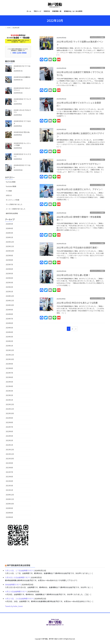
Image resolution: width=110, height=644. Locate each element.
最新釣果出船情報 (12, 213)
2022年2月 (9, 440)
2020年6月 (9, 517)
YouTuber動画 (11, 182)
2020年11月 (10, 499)
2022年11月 (10, 409)
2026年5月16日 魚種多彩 (22, 77)
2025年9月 (9, 255)
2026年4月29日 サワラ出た (22, 166)
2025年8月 (9, 260)
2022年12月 (10, 404)
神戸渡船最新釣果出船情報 (19, 565)
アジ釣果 (9, 191)
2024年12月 (10, 296)
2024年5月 (9, 328)
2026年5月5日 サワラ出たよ (22, 122)
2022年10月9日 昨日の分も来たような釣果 (77, 303)
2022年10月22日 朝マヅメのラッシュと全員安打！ (79, 104)
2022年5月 (9, 436)
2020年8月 (9, 513)
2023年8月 (9, 368)
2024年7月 (9, 319)
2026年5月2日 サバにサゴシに (22, 155)
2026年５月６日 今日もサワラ (22, 111)
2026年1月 (9, 237)
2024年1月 (9, 346)
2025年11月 (10, 246)
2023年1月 (9, 400)
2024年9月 (9, 310)
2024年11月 (10, 301)
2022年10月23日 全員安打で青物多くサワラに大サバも (80, 74)
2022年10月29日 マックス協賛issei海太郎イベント (80, 43)
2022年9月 (9, 418)
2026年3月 (9, 233)
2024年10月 (10, 305)
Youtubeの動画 (11, 186)
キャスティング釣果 (97, 37)
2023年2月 (9, 395)
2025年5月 (9, 273)
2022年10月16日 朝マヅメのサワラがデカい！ (79, 164)
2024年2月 (9, 341)
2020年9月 (9, 508)
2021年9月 (9, 463)
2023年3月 (9, 391)
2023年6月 (9, 377)
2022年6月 (9, 431)
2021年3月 (9, 486)
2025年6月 (9, 269)
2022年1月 (9, 445)
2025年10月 (10, 251)
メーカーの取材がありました (16, 209)
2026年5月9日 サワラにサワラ (22, 100)
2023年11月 (10, 355)
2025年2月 (9, 287)
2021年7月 (9, 472)
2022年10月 (10, 413)
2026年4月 (9, 228)
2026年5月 (9, 224)
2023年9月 (9, 364)
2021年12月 (10, 450)
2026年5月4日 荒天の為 (22, 132)
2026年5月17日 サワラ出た (22, 67)
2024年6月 (9, 323)
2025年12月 (10, 242)
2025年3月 (9, 282)
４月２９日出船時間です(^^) (16, 591)
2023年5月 (9, 382)
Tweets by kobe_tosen (14, 606)
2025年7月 (9, 264)
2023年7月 (9, 373)
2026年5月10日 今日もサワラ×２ (22, 89)
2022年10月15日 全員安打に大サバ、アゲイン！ (80, 189)
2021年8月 (9, 468)
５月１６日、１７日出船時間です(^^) (19, 570)
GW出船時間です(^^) (13, 584)
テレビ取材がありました (14, 204)
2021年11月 (10, 454)
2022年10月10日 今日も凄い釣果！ (73, 275)
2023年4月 (9, 386)
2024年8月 (9, 314)
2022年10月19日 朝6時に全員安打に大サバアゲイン (80, 135)
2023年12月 (10, 350)
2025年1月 (9, 291)
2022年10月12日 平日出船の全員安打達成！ (78, 247)
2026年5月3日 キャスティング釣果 (22, 144)
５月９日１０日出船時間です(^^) (18, 577)
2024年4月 (9, 332)
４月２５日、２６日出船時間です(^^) (19, 599)
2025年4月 (9, 278)
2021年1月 (9, 490)
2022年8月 (9, 422)
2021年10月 (10, 459)
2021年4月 (9, 481)
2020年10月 (10, 504)
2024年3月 (9, 337)
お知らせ (9, 195)
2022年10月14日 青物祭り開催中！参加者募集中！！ (79, 218)
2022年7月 (9, 427)
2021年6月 (9, 477)
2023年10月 (10, 359)
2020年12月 (10, 495)
